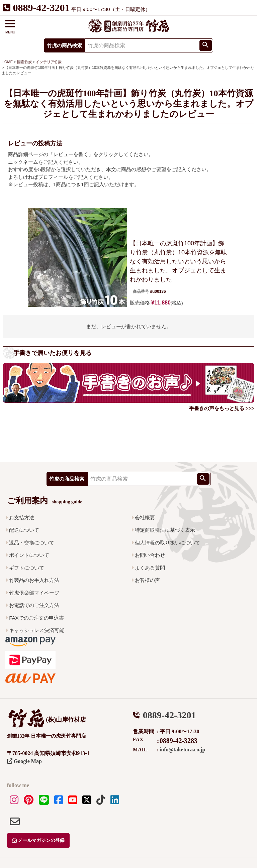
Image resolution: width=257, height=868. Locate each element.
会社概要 (145, 518)
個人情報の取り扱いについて (167, 543)
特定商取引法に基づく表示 (165, 530)
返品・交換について (32, 543)
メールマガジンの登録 (38, 840)
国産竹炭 (24, 62)
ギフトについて (27, 568)
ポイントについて (29, 555)
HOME (7, 62)
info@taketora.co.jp (183, 750)
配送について (24, 530)
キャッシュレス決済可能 (37, 630)
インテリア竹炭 (49, 62)
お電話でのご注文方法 (34, 605)
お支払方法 (22, 518)
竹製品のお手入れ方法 (34, 580)
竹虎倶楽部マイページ (34, 593)
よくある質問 (150, 568)
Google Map (24, 761)
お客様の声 (147, 580)
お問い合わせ (150, 555)
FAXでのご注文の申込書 (36, 618)
